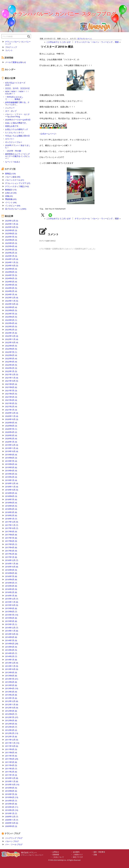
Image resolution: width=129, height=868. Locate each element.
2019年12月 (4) (12, 445)
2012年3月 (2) (11, 730)
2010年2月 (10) (12, 810)
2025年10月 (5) (12, 227)
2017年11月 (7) (12, 525)
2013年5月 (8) (11, 685)
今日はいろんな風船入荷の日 (17, 136)
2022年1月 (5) (11, 371)
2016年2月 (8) (11, 592)
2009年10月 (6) (12, 823)
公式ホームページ (48, 134)
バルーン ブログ (12, 841)
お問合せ (56, 852)
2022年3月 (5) (11, 365)
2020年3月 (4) (11, 435)
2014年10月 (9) (12, 634)
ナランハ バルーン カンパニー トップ (18, 43)
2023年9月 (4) (11, 307)
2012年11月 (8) (12, 704)
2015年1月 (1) (11, 624)
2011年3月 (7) (11, 768)
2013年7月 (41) (12, 679)
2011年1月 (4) (11, 775)
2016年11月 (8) (12, 563)
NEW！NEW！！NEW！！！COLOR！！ (17, 92)
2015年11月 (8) (12, 602)
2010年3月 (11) (12, 807)
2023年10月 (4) (12, 304)
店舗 (95, 855)
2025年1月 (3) (11, 256)
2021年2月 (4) (11, 406)
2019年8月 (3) (11, 458)
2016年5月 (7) (11, 583)
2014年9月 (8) (11, 637)
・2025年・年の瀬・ (14, 151)
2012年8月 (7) (11, 714)
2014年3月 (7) (11, 653)
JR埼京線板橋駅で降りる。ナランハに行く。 (17, 103)
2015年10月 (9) (12, 605)
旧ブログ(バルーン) (85, 39)
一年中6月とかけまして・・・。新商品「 (14, 98)
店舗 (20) (9, 196)
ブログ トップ (11, 47)
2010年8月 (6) (11, 791)
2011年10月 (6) (12, 746)
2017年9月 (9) (11, 531)
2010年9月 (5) (11, 788)
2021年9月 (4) (11, 384)
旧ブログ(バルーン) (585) (16, 209)
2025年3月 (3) (11, 250)
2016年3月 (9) (11, 589)
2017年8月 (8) (11, 535)
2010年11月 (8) (12, 781)
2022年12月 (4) (12, 336)
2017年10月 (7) (12, 528)
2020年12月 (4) (12, 413)
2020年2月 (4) (11, 438)
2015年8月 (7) (11, 611)
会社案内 (76, 852)
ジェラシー (10, 108)
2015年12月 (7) (12, 599)
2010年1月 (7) (11, 813)
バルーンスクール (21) (15, 180)
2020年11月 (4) (12, 416)
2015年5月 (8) (11, 621)
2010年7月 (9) (11, 794)
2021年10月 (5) (12, 381)
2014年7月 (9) (11, 640)
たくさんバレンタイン (15, 132)
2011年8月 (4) (11, 752)
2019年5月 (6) (11, 467)
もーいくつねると (13, 162)
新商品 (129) (10, 173)
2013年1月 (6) (11, 698)
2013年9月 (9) (11, 672)
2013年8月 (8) (11, 676)
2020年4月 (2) (11, 432)
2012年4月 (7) (11, 727)
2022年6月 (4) (11, 355)
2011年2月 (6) (11, 772)
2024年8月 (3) (11, 272)
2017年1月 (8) (11, 557)
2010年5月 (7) (11, 801)
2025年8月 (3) (11, 233)
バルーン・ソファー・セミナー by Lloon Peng (17, 115)
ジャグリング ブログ (14, 838)
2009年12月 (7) (12, 816)
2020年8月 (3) (11, 426)
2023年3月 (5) (11, 326)
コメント (9, 50)
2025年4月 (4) (11, 246)
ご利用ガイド (78, 855)
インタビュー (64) (13, 206)
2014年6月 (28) (12, 643)
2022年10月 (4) (12, 342)
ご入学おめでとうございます (59, 42)
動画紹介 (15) (11, 190)
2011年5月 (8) (11, 762)
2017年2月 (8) (11, 554)
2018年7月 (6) (11, 499)
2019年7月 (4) (11, 461)
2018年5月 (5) (11, 506)
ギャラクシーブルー (14, 142)
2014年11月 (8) (12, 631)
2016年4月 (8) (11, 586)
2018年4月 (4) (11, 509)
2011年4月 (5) (11, 765)
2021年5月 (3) (11, 397)
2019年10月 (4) (12, 451)
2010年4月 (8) (11, 804)
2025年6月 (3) (11, 240)
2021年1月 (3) (11, 410)
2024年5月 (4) (11, 282)
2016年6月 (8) (11, 579)
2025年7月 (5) (11, 237)
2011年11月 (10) (12, 743)
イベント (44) (11, 202)
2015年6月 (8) (11, 618)
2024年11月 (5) (12, 262)
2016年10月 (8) (12, 567)
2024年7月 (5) (11, 275)
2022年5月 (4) (11, 358)
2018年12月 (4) (12, 483)
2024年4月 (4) (11, 285)
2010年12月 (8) (12, 778)
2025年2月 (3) (11, 253)
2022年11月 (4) (12, 339)
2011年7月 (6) (11, 756)
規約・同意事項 (99, 852)
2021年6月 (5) (11, 394)
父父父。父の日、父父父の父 (17, 88)
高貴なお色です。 (13, 126)
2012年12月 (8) (12, 701)
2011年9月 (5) (11, 749)
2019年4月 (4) (11, 470)
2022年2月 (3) (11, 368)
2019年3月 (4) (11, 474)
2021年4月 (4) (11, 400)
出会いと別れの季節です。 (17, 123)
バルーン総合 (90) (13, 177)
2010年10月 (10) (12, 784)
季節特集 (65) (11, 199)
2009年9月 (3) (11, 826)
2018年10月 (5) (12, 490)
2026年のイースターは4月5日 (18, 120)
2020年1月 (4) (11, 442)
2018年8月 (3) (11, 496)
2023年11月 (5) (12, 301)
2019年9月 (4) (11, 455)
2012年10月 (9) (12, 708)
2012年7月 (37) (12, 717)
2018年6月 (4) (11, 503)
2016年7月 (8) (11, 576)
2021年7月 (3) (11, 390)
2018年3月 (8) (11, 512)
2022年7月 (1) (11, 352)
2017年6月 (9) (11, 541)
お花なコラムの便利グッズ (17, 129)
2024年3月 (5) (11, 288)
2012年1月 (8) (11, 736)
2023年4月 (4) (11, 323)
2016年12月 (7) (12, 560)
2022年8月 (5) (11, 349)
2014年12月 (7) (12, 628)
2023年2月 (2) (11, 330)
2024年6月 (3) (11, 278)
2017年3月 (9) (11, 551)
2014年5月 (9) (11, 647)
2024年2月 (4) (11, 291)
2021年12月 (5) (12, 374)
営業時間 (56, 855)
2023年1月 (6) (11, 333)
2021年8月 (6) (11, 387)
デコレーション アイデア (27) (18, 183)
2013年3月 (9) (11, 692)
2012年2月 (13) (12, 733)
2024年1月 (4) (11, 294)
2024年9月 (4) (11, 269)
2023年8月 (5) (11, 310)
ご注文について (58, 857)
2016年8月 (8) (11, 573)
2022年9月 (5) (11, 346)
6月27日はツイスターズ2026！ (15, 84)
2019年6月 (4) (11, 464)
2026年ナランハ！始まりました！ (18, 146)
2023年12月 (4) (12, 297)
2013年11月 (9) (12, 666)
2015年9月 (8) (11, 608)
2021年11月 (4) (12, 378)
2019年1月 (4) (11, 480)
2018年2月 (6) (11, 515)
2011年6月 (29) (12, 759)
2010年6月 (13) (12, 797)
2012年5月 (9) (11, 724)
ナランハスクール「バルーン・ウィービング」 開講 (97, 42)
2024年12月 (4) (12, 259)
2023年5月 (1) (11, 320)
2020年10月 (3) (12, 419)
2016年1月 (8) (11, 596)
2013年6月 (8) (11, 682)
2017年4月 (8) (11, 547)
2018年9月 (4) (11, 493)
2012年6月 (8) (11, 720)
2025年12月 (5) (12, 221)
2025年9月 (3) (11, 230)
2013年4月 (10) (12, 688)
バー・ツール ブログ (14, 844)
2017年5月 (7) (11, 544)
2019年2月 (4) (11, 477)
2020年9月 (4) (11, 423)
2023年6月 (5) (11, 317)
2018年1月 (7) (11, 519)
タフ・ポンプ (11, 111)
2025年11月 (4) (12, 224)
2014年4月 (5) (11, 650)
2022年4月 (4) (11, 362)
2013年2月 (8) (11, 695)
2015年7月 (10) (12, 615)
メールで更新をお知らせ (16, 62)
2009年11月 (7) (12, 820)
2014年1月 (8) (11, 660)
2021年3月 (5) (11, 403)
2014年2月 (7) (11, 656)
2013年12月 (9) (12, 663)
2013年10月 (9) (12, 669)
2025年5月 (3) (11, 243)
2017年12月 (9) (12, 522)
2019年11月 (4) (12, 448)
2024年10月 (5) (12, 265)
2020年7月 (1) (11, 429)
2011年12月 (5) (12, 740)
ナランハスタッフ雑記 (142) (17, 186)
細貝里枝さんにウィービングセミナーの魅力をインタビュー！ (17, 156)
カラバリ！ (10, 139)
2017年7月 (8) (11, 538)
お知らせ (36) (11, 193)
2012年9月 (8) (11, 711)
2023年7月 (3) (11, 314)
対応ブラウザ (78, 857)
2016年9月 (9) (11, 570)
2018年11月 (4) (12, 487)
